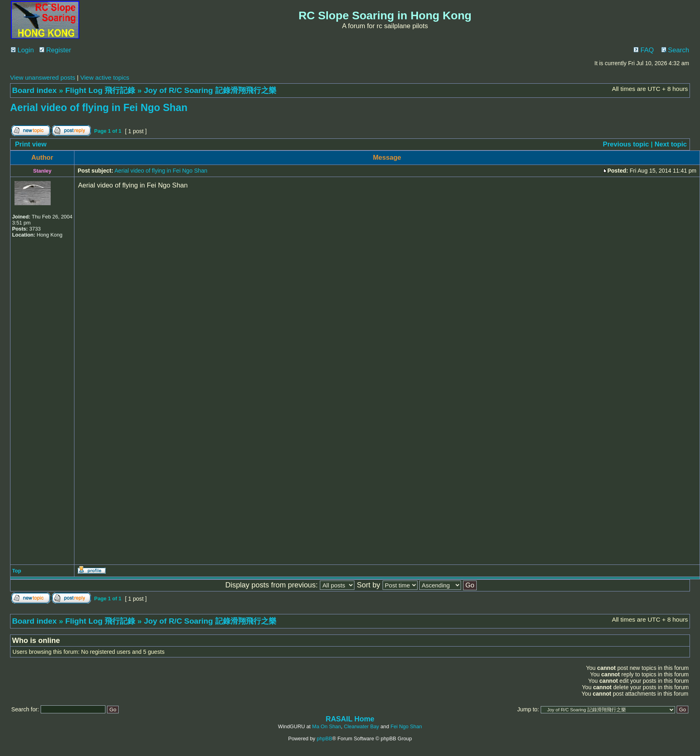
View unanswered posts (43, 77)
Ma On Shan (327, 726)
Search (675, 50)
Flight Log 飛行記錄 (100, 90)
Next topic (671, 144)
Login (22, 50)
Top (17, 571)
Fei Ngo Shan (406, 726)
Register (55, 50)
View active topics (105, 77)
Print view (31, 144)
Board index (34, 90)
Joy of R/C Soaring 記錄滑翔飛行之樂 (210, 90)
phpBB (324, 738)
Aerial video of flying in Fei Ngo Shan (99, 107)
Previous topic (626, 144)
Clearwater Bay (361, 726)
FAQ (644, 50)
